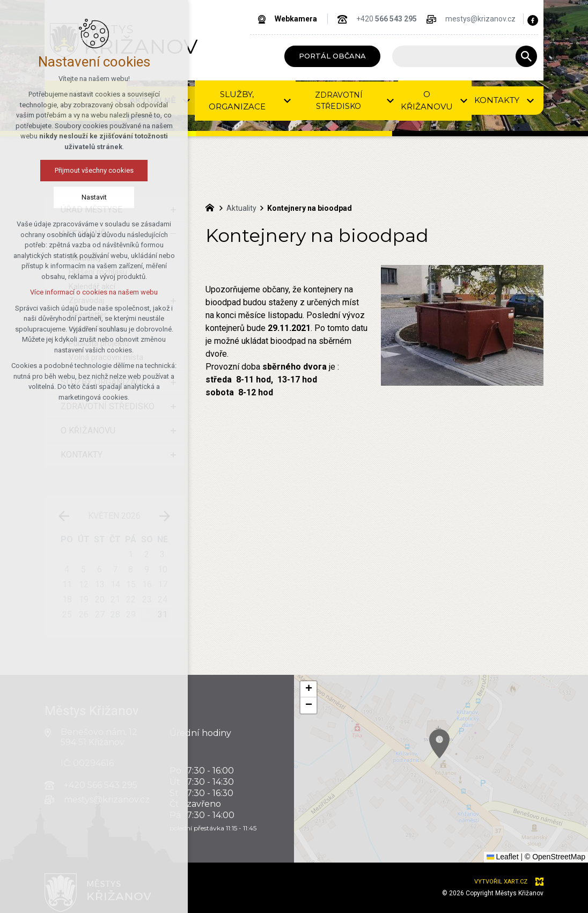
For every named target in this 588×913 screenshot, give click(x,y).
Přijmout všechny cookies (94, 170)
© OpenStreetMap (555, 857)
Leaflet (503, 857)
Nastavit (94, 197)
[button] (511, 788)
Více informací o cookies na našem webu (94, 292)
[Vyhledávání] (526, 56)
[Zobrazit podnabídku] (288, 101)
